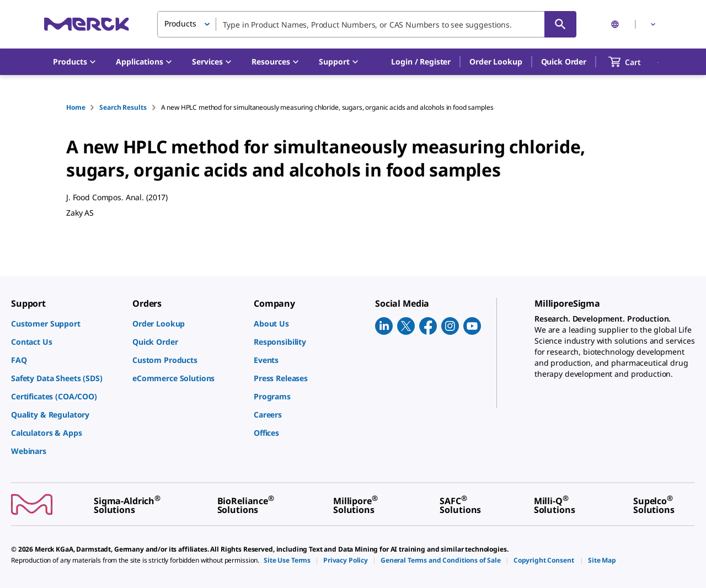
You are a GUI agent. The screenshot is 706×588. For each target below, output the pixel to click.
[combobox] (367, 24)
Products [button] (180, 23)
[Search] (560, 24)
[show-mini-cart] (635, 62)
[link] (66, 324)
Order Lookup (496, 62)
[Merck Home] (87, 24)
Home (76, 107)
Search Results (123, 107)
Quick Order (564, 62)
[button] (421, 62)
